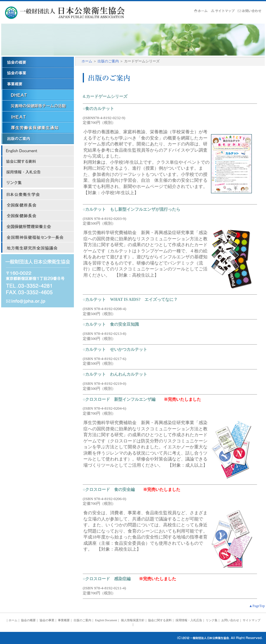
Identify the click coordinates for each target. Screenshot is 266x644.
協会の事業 (38, 73)
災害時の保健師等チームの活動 (38, 106)
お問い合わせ (230, 620)
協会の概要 (38, 62)
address (38, 275)
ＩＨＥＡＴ (38, 117)
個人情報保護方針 (133, 620)
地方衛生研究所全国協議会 (38, 248)
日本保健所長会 (38, 205)
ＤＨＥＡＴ (38, 95)
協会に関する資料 (38, 161)
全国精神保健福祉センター (38, 237)
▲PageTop (257, 606)
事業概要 (38, 84)
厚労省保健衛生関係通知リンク (38, 128)
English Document (38, 151)
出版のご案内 (108, 61)
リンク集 (38, 183)
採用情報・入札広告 (38, 172)
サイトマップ (224, 11)
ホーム (202, 11)
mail (38, 301)
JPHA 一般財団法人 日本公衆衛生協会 (74, 13)
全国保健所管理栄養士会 (38, 226)
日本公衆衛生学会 (38, 194)
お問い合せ (251, 11)
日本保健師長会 (38, 216)
